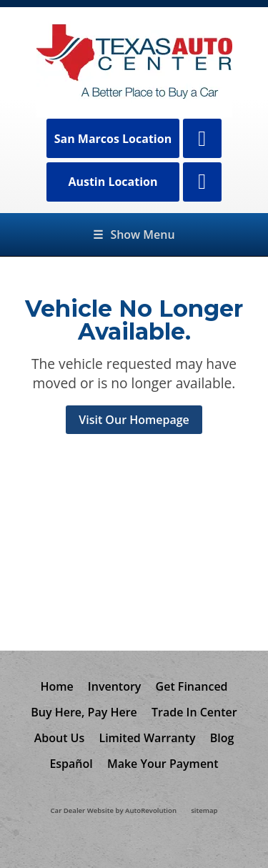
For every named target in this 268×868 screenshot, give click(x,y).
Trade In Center (194, 712)
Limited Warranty (147, 738)
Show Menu (134, 235)
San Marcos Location (113, 139)
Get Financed (192, 686)
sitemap (204, 810)
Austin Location (113, 182)
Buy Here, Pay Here (84, 712)
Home (56, 686)
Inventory (115, 686)
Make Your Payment (163, 764)
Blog (222, 738)
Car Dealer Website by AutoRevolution (114, 810)
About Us (60, 738)
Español (71, 764)
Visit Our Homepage (134, 420)
